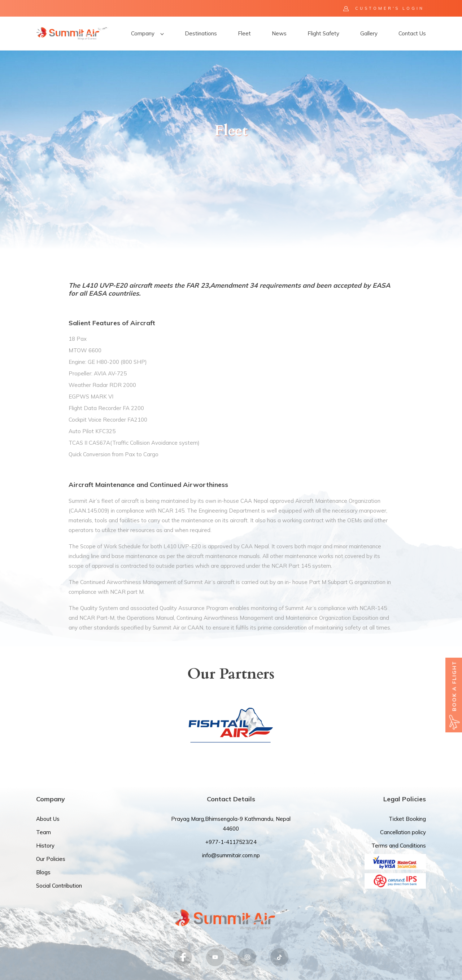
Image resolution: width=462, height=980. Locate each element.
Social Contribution (59, 886)
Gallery (369, 33)
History (45, 846)
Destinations (201, 33)
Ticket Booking (407, 819)
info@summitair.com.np (231, 855)
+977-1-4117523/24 (231, 842)
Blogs (43, 872)
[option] (231, 150)
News (279, 33)
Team (43, 832)
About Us (48, 819)
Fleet (244, 33)
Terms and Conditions (399, 846)
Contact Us (412, 33)
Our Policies (51, 859)
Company (147, 33)
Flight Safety (323, 33)
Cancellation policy (403, 832)
